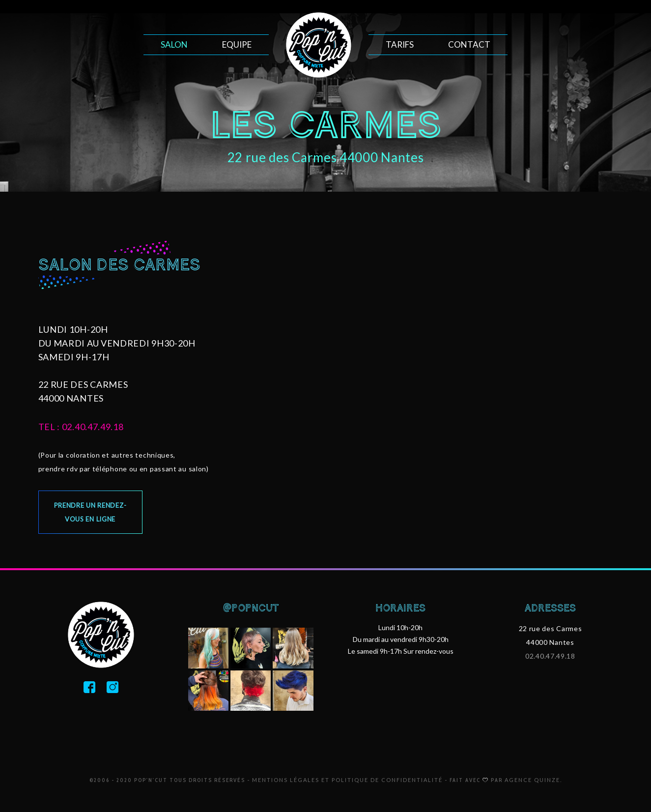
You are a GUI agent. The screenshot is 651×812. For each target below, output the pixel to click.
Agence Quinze (532, 780)
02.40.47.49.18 (550, 656)
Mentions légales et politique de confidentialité (347, 780)
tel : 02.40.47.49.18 (81, 427)
